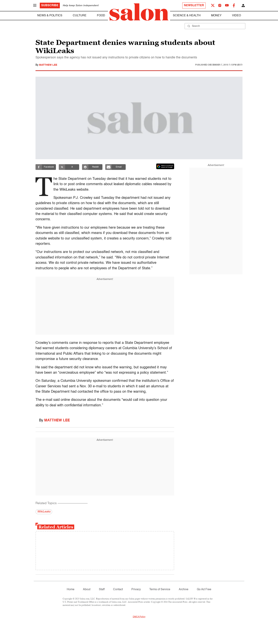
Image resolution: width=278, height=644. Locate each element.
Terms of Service (160, 590)
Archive (184, 590)
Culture (80, 16)
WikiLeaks (44, 512)
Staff (102, 590)
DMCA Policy (139, 617)
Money (216, 16)
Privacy (136, 590)
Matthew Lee (48, 65)
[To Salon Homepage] (139, 12)
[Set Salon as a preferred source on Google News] (165, 166)
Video (236, 16)
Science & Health (187, 16)
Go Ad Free (204, 590)
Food (101, 16)
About (87, 590)
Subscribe (50, 6)
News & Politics (50, 16)
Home (71, 590)
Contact (118, 590)
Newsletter (194, 6)
